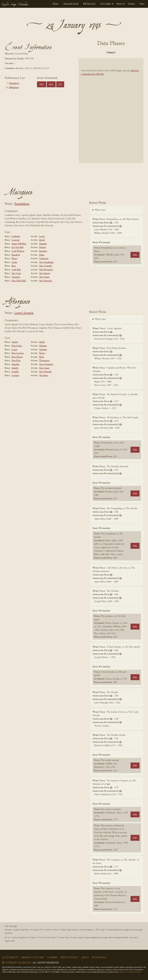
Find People (99, 958)
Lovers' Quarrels (24, 313)
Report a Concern (33, 958)
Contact (131, 4)
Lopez (14, 350)
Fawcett (43, 247)
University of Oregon (18, 963)
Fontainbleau (22, 204)
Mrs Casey (16, 273)
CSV (60, 84)
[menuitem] (56, 4)
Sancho (15, 342)
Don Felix (16, 361)
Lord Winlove (18, 251)
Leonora (15, 376)
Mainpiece (14, 83)
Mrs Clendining (46, 262)
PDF (86, 53)
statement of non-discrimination (129, 972)
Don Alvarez (17, 357)
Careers (52, 958)
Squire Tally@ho (19, 244)
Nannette (16, 277)
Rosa (14, 266)
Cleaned (118, 53)
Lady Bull (16, 270)
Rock (41, 357)
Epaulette (16, 255)
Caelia (14, 262)
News (142, 4)
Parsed (134, 53)
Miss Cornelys (46, 266)
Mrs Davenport (46, 270)
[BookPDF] (111, 111)
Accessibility (10, 958)
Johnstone (44, 259)
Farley (42, 255)
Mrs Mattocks (45, 372)
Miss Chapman (46, 364)
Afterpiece (14, 88)
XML (51, 84)
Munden (43, 244)
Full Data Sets (89, 4)
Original (102, 53)
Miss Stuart (44, 277)
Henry (15, 259)
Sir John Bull (17, 247)
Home (56, 4)
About (119, 4)
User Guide (105, 4)
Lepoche (16, 240)
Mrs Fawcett (45, 273)
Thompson (44, 361)
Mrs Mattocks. (46, 281)
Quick (42, 240)
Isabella (15, 368)
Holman (43, 346)
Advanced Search (71, 4)
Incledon (43, 251)
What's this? (101, 210)
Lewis (42, 236)
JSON (41, 84)
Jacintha (15, 372)
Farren (42, 353)
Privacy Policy (69, 958)
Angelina (16, 364)
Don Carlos (17, 346)
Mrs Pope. (44, 376)
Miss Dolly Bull (19, 281)
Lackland (16, 236)
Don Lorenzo (18, 353)
